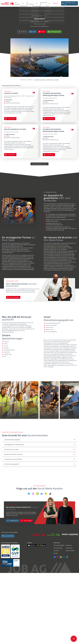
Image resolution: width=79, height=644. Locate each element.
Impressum (69, 544)
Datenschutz (69, 546)
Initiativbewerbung (24, 18)
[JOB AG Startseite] (8, 2)
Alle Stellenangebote (59, 544)
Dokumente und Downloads (52, 21)
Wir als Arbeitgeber (24, 12)
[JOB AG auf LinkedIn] (42, 492)
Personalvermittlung (24, 21)
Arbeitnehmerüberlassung (26, 15)
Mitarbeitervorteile (24, 8)
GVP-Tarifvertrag (49, 18)
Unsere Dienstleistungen (38, 8)
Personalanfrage (36, 5)
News (46, 5)
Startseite (23, 78)
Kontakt (47, 12)
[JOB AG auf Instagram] (33, 492)
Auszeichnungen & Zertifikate (52, 15)
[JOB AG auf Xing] (46, 492)
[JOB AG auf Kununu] (37, 492)
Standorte (55, 2)
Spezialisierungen (36, 12)
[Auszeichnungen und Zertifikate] (13, 549)
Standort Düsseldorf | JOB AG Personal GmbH (47, 78)
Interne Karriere (49, 8)
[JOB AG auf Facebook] (29, 492)
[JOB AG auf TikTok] (50, 492)
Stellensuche (22, 5)
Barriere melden (70, 549)
